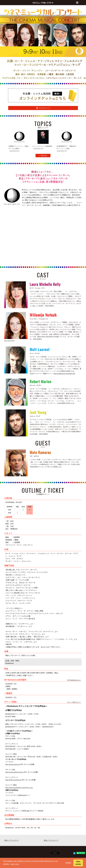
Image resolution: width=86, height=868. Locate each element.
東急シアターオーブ (12, 840)
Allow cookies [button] (78, 863)
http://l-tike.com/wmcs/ (13, 780)
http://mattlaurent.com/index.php (64, 374)
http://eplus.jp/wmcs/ (13, 764)
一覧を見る (43, 156)
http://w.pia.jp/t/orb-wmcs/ (14, 772)
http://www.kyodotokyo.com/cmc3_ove (19, 788)
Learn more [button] (15, 864)
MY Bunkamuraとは (74, 680)
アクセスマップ (43, 108)
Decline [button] (68, 863)
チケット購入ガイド (74, 702)
